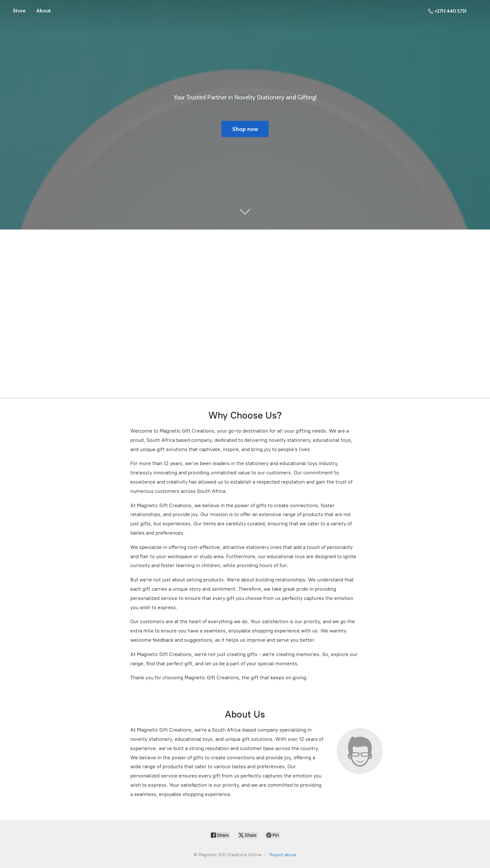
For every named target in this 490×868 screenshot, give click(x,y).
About (44, 11)
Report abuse (283, 855)
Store (19, 11)
